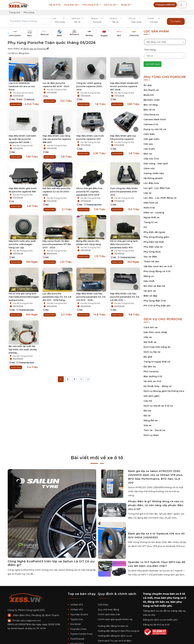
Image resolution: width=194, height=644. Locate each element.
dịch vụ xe (156, 609)
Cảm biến (149, 132)
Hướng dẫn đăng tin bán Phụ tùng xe (119, 629)
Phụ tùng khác (152, 250)
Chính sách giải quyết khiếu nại (115, 618)
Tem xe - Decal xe (154, 429)
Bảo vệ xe (149, 108)
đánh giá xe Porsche (36, 47)
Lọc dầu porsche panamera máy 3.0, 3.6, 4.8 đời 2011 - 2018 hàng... (57, 298)
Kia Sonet (74, 622)
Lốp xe (148, 191)
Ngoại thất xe (152, 216)
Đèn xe (148, 152)
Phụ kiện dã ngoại (154, 230)
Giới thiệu (103, 603)
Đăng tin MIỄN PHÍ (167, 5)
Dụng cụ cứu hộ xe (155, 128)
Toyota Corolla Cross (80, 632)
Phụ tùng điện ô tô (155, 299)
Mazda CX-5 (76, 642)
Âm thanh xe (151, 88)
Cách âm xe (151, 326)
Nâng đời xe (151, 419)
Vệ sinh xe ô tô (152, 380)
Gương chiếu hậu (154, 172)
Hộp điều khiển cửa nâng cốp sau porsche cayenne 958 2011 (57, 138)
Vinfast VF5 (75, 608)
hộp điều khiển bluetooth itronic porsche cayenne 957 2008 (124, 85)
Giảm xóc (149, 167)
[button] (62, 22)
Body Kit (149, 93)
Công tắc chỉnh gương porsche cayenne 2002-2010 (90, 85)
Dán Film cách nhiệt (155, 331)
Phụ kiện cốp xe (153, 245)
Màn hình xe (151, 201)
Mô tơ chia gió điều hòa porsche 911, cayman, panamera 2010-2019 (89, 192)
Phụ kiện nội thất (154, 240)
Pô (145, 226)
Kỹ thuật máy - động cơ (158, 384)
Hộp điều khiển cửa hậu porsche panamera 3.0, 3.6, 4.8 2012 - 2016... (91, 298)
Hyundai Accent (78, 613)
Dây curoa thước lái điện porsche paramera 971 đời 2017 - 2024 (57, 245)
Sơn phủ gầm (152, 394)
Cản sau (148, 142)
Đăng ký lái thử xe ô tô (156, 623)
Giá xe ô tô (55, 5)
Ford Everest (76, 637)
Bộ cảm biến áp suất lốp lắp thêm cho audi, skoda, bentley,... (23, 352)
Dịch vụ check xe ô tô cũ (158, 404)
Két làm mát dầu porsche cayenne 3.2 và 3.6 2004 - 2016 (56, 192)
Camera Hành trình (155, 118)
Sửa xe (148, 424)
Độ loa (147, 409)
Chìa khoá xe (151, 113)
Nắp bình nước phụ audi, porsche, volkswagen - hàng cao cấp (22, 245)
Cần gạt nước (152, 137)
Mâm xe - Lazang (154, 211)
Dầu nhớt (149, 279)
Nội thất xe (150, 340)
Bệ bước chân (152, 98)
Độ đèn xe (150, 365)
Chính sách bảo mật (109, 613)
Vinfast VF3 (75, 603)
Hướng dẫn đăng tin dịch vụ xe (115, 634)
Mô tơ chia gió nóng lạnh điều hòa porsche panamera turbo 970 (124, 245)
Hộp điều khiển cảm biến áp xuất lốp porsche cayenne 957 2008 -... (22, 138)
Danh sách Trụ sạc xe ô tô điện (115, 639)
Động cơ (149, 275)
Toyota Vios (75, 618)
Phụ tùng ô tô (91, 5)
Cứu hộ (148, 399)
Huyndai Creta (77, 627)
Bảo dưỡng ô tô (153, 375)
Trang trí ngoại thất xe (157, 360)
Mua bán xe (71, 5)
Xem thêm (16, 103)
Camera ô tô (151, 123)
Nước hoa (149, 206)
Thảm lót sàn (151, 260)
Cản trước (149, 147)
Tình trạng (150, 48)
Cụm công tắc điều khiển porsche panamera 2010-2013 (124, 192)
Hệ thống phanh (153, 177)
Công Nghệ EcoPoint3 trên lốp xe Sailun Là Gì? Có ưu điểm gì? (51, 561)
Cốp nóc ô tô (151, 157)
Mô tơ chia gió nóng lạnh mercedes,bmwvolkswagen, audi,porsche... (24, 298)
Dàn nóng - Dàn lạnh (156, 162)
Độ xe (147, 414)
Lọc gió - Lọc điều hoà (157, 186)
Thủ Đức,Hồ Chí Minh (23, 91)
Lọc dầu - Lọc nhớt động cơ (160, 196)
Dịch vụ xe (110, 5)
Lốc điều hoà (151, 181)
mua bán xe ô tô (174, 592)
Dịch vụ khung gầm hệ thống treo (164, 389)
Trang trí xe (151, 221)
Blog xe (126, 5)
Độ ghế (148, 355)
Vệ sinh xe (150, 289)
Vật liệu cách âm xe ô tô (158, 265)
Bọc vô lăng (151, 103)
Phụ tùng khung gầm (156, 235)
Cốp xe (148, 336)
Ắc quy (148, 83)
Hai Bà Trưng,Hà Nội (57, 88)
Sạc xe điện (150, 255)
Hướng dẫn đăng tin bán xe (113, 624)
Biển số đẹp (151, 294)
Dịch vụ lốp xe (152, 350)
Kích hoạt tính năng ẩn (157, 345)
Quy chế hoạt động (108, 608)
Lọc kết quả (153, 62)
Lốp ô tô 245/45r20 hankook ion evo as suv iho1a (22, 85)
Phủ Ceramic (151, 370)
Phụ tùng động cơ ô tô (157, 270)
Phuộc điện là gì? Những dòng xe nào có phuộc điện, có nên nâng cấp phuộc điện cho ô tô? (156, 504)
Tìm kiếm (176, 21)
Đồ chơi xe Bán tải (154, 284)
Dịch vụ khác (151, 433)
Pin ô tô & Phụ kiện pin (157, 304)
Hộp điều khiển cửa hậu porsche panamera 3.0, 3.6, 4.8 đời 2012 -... (125, 298)
